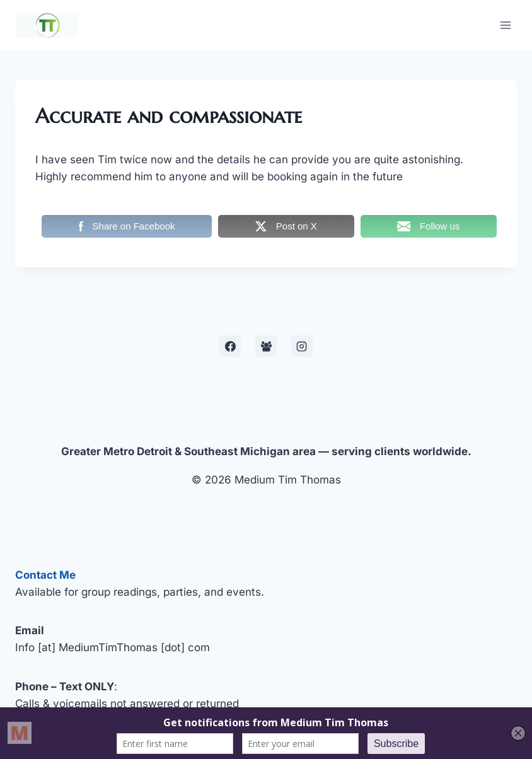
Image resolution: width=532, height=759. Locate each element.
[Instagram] (302, 346)
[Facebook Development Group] (266, 346)
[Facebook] (230, 346)
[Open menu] (505, 25)
